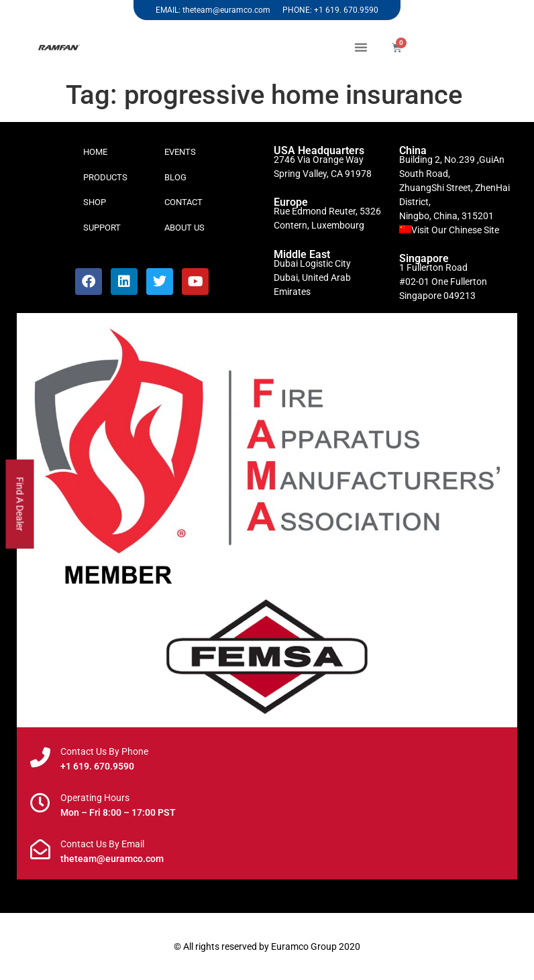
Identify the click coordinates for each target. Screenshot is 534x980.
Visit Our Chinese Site (455, 230)
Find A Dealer (20, 504)
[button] (361, 47)
